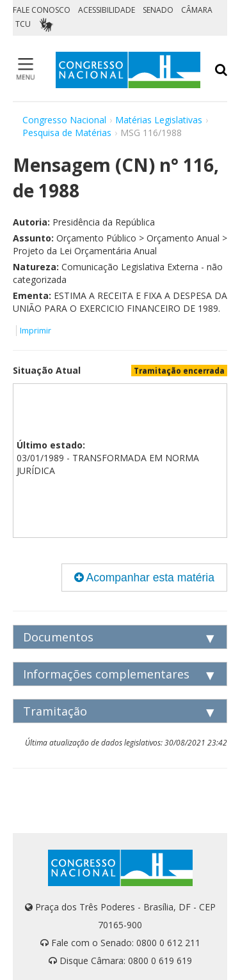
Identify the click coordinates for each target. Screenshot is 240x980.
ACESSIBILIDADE (107, 10)
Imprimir (36, 331)
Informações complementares (106, 674)
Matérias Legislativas (159, 120)
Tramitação (55, 711)
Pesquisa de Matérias (67, 133)
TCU (23, 24)
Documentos (58, 637)
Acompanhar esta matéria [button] (144, 578)
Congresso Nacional (64, 120)
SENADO (158, 10)
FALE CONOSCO (42, 10)
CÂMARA (197, 10)
